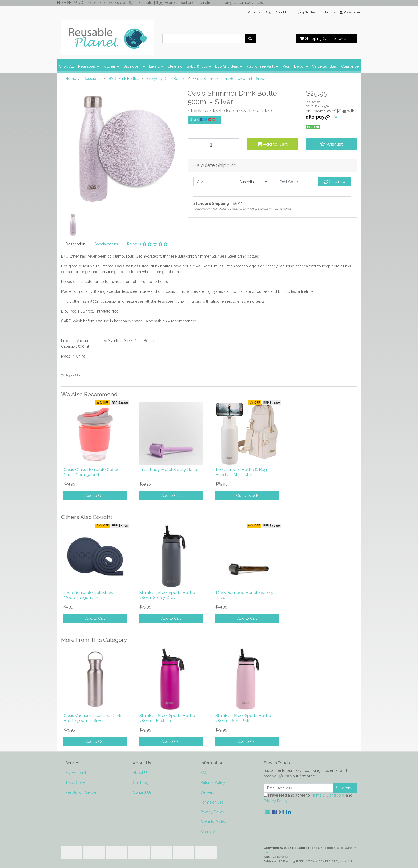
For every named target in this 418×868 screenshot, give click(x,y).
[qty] (210, 182)
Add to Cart (272, 144)
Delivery (208, 792)
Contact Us (327, 12)
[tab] (75, 244)
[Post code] (293, 182)
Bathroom (132, 66)
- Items (323, 39)
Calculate (335, 182)
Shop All (67, 66)
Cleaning (175, 66)
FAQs (205, 773)
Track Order (76, 782)
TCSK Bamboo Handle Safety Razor (244, 595)
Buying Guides (304, 12)
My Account (76, 773)
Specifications (106, 244)
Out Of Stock (247, 496)
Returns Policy (213, 782)
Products (254, 12)
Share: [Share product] (203, 119)
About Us (282, 12)
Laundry (156, 66)
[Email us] (267, 812)
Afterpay (208, 832)
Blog (268, 12)
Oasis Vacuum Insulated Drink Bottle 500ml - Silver (92, 718)
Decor (299, 66)
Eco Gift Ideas (227, 66)
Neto (267, 852)
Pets (286, 66)
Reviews (148, 244)
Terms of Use (212, 802)
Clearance (350, 66)
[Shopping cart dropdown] (353, 39)
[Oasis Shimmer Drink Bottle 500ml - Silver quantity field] (213, 144)
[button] (331, 144)
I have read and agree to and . (308, 798)
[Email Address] (298, 788)
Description (75, 244)
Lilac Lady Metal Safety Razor (169, 470)
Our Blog (141, 782)
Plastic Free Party (261, 66)
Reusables (87, 66)
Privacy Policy (212, 812)
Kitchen (110, 66)
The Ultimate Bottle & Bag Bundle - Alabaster (241, 472)
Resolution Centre (81, 792)
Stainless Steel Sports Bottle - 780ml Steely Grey (169, 595)
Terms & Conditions (328, 795)
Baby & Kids (197, 66)
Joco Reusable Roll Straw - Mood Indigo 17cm (90, 595)
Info (334, 117)
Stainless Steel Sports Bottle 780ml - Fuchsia (167, 718)
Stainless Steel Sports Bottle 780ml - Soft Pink (243, 718)
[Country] (252, 182)
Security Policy (213, 822)
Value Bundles (325, 66)
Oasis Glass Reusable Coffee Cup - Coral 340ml (91, 472)
